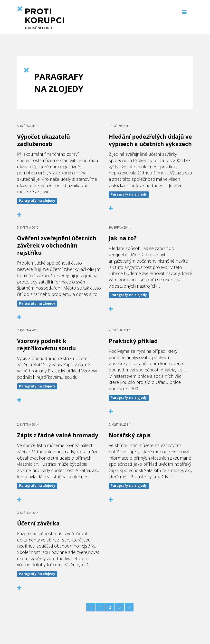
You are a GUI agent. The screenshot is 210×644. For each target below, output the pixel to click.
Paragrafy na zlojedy (37, 201)
